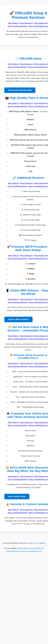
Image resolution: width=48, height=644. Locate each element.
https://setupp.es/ (26, 23)
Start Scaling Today (17, 496)
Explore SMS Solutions (18, 319)
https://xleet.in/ (13, 23)
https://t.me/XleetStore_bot (31, 551)
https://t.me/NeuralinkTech (17, 26)
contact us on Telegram (36, 543)
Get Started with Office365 (20, 90)
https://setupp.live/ (41, 23)
